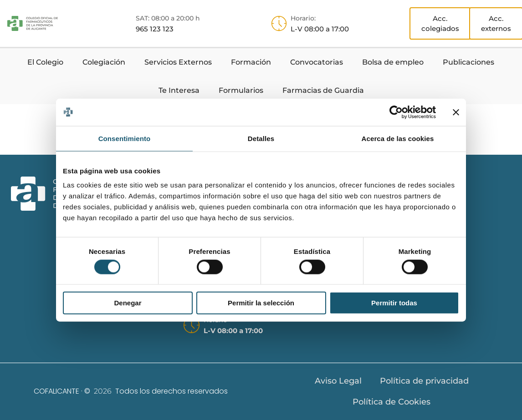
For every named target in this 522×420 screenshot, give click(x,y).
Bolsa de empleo (393, 62)
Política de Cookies (391, 402)
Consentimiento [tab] (125, 138)
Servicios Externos (178, 62)
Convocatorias (317, 62)
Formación (251, 62)
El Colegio (45, 62)
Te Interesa (179, 90)
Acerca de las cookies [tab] (398, 138)
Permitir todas (394, 303)
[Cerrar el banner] (456, 112)
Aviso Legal (338, 381)
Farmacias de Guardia (323, 90)
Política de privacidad (424, 381)
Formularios (241, 90)
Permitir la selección (261, 303)
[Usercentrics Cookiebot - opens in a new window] (396, 112)
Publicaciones (468, 62)
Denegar (128, 303)
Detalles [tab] (261, 138)
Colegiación (104, 62)
